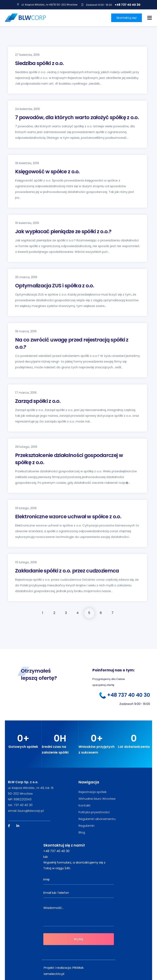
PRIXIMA (78, 968)
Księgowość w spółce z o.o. (47, 172)
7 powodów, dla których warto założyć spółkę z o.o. (77, 117)
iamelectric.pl (54, 974)
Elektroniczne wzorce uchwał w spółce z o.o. (68, 517)
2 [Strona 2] (54, 613)
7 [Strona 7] (112, 613)
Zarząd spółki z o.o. (38, 401)
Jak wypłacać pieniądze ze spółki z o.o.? (63, 231)
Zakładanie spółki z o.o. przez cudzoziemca (67, 571)
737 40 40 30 (23, 805)
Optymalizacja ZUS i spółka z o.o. (55, 286)
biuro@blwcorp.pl (31, 811)
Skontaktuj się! (127, 18)
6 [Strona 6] (101, 613)
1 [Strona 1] (43, 613)
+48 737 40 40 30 (128, 5)
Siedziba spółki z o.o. (39, 63)
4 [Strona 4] (78, 613)
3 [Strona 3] (66, 613)
